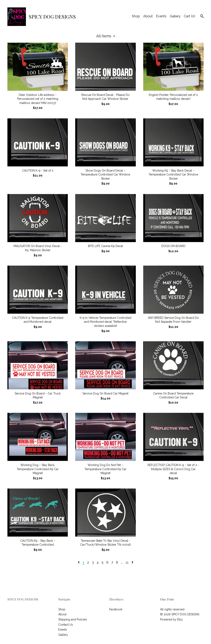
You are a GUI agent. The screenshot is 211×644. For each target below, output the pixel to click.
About (148, 16)
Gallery (175, 16)
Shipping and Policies (73, 619)
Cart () (189, 16)
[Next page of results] (132, 562)
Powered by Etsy (171, 619)
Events (161, 16)
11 (127, 562)
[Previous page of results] (79, 562)
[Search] (202, 17)
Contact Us (66, 625)
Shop (136, 16)
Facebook (116, 609)
